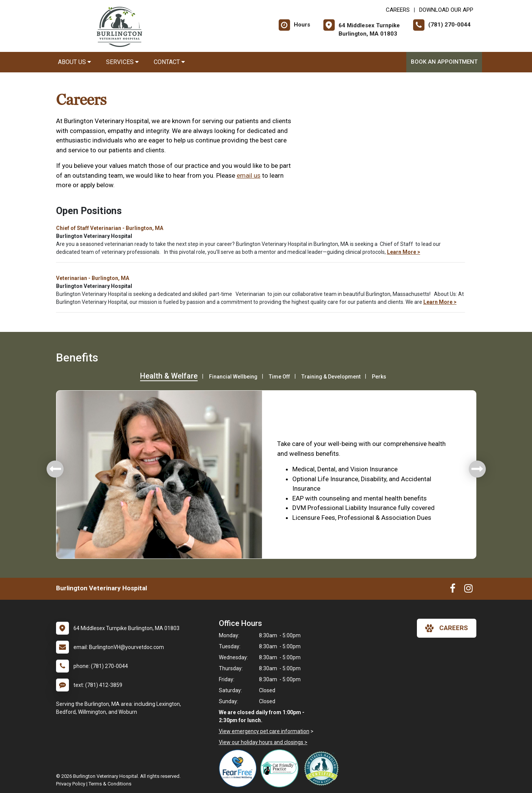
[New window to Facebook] (453, 590)
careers (447, 628)
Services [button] (122, 62)
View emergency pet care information (264, 731)
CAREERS (398, 10)
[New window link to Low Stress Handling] (323, 768)
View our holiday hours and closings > (263, 742)
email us (249, 175)
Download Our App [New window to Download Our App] (446, 10)
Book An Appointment (444, 62)
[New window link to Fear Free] (240, 768)
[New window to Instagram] (468, 590)
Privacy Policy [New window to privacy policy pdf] (71, 784)
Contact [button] (169, 62)
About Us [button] (74, 62)
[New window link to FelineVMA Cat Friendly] (281, 768)
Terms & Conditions (110, 784)
